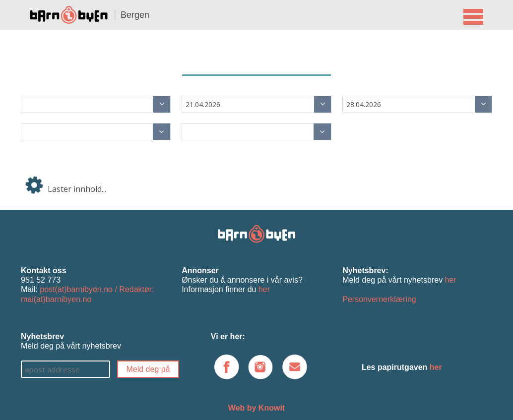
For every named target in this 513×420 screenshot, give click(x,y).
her (264, 289)
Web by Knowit (256, 408)
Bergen (135, 15)
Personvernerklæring (379, 299)
